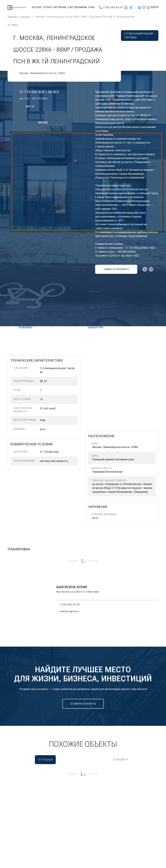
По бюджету (121, 760)
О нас (92, 7)
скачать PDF (93, 328)
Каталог (37, 7)
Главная (12, 17)
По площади (45, 760)
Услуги (47, 7)
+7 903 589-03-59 (111, 7)
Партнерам (59, 7)
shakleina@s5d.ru (68, 611)
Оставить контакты (83, 704)
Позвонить (23, 328)
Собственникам (77, 7)
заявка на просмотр (116, 269)
